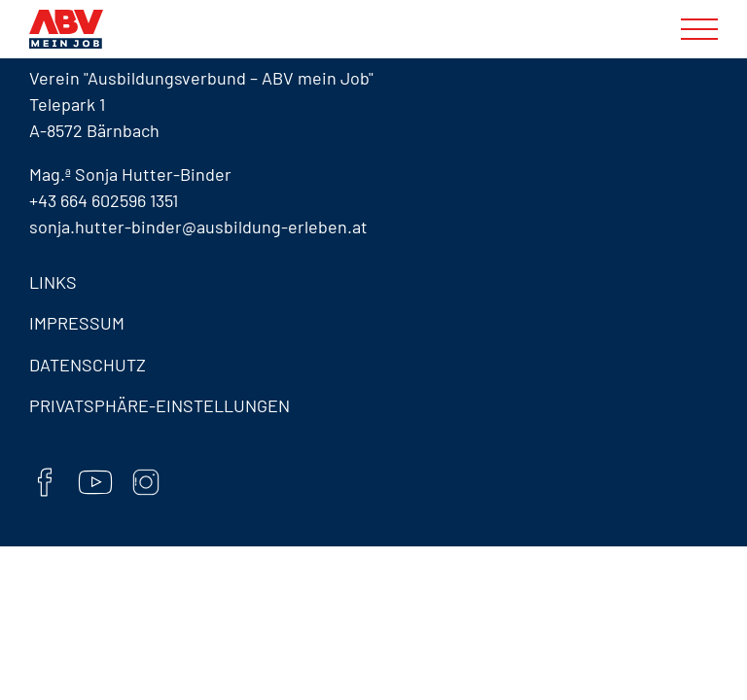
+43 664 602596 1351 (104, 200)
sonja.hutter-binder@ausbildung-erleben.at (198, 227)
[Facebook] (45, 485)
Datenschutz (88, 365)
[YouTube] (95, 485)
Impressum (77, 323)
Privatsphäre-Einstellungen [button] (160, 405)
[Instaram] (146, 485)
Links (53, 282)
